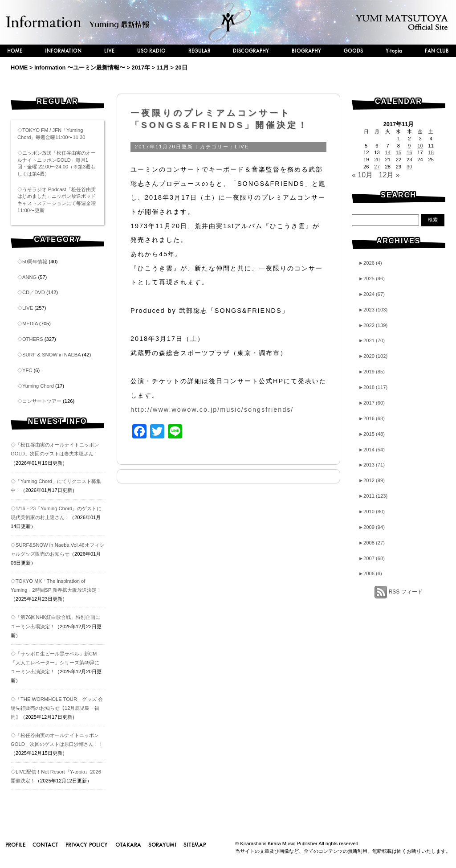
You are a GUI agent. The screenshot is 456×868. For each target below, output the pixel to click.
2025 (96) (372, 278)
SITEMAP (195, 844)
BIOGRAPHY (306, 51)
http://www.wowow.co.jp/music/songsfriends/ (212, 409)
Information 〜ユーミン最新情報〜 (80, 68)
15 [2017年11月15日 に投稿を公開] (399, 152)
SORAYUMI (162, 844)
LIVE (109, 51)
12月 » (389, 175)
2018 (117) (373, 387)
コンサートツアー (42, 401)
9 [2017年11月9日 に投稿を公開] (409, 146)
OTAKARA (128, 844)
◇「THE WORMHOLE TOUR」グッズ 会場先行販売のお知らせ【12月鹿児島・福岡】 (57, 708)
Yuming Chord (38, 386)
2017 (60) (372, 403)
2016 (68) (372, 418)
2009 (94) (372, 527)
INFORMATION (63, 51)
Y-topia (394, 51)
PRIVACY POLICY (87, 844)
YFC (27, 370)
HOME (15, 51)
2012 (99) (372, 480)
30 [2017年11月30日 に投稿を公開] (409, 167)
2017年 (141, 68)
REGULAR (199, 51)
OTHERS (33, 339)
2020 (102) (373, 356)
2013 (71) (372, 465)
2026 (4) (370, 263)
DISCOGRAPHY (251, 51)
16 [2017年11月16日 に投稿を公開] (409, 152)
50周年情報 (35, 262)
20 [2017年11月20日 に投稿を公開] (377, 160)
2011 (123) (373, 496)
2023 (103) (373, 310)
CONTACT (45, 844)
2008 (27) (372, 543)
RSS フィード (406, 592)
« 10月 (362, 175)
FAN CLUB (437, 51)
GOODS (353, 51)
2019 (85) (372, 372)
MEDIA (30, 323)
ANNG (29, 277)
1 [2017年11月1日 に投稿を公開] (399, 139)
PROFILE (15, 844)
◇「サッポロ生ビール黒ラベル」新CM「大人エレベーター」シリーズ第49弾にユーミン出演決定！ (55, 663)
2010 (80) (372, 512)
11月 (163, 68)
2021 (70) (372, 340)
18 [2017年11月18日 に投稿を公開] (431, 152)
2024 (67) (372, 294)
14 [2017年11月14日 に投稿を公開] (387, 152)
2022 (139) (373, 325)
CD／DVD (34, 292)
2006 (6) (370, 573)
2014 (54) (372, 450)
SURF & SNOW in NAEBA (51, 355)
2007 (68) (372, 558)
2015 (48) (372, 434)
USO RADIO (151, 51)
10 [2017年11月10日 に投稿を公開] (420, 146)
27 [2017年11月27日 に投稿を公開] (377, 167)
